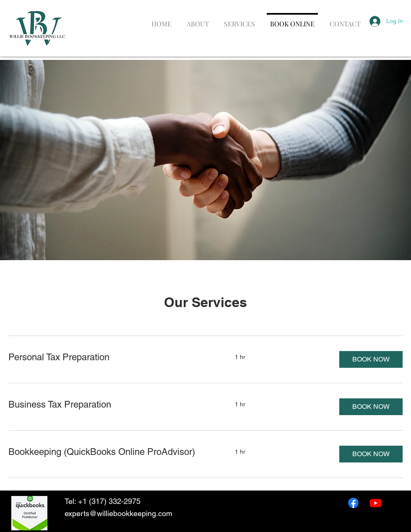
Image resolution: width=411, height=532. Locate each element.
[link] (112, 357)
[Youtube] (376, 503)
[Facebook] (353, 503)
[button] (371, 359)
